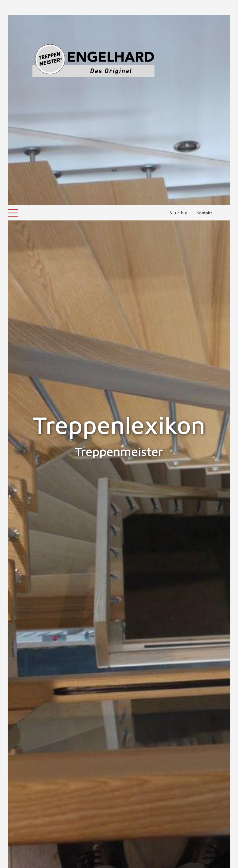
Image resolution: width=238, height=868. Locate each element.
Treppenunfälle (167, 786)
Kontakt (204, 8)
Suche (179, 8)
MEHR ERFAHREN (172, 808)
